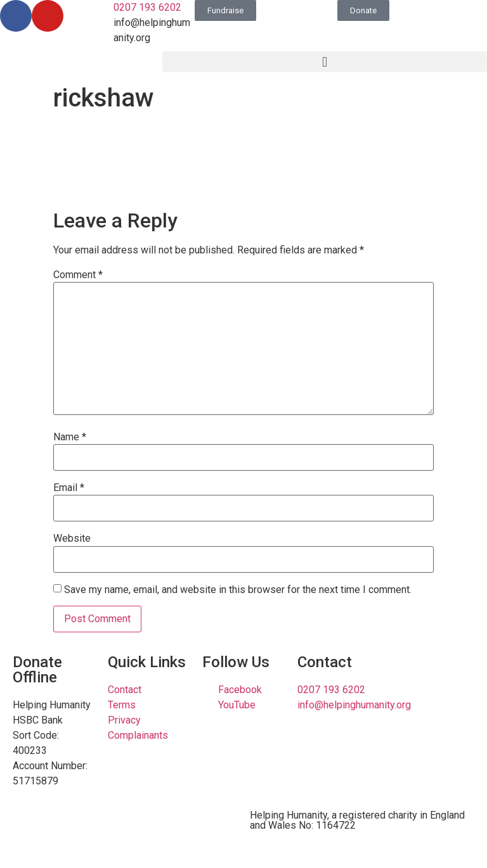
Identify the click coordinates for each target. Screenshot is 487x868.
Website (72, 539)
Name (70, 437)
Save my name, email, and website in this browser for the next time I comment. (238, 590)
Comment (78, 275)
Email (69, 488)
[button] (325, 62)
